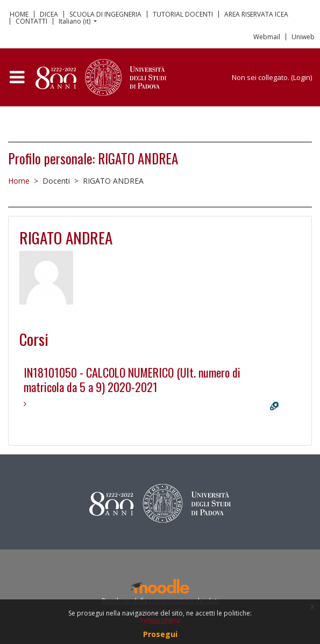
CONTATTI (31, 21)
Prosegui (160, 634)
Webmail (267, 37)
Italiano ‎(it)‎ (75, 21)
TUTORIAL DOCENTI (183, 14)
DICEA (49, 14)
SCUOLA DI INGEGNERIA (105, 14)
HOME (19, 14)
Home (19, 181)
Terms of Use (160, 621)
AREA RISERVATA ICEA (256, 14)
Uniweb (303, 37)
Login (302, 77)
